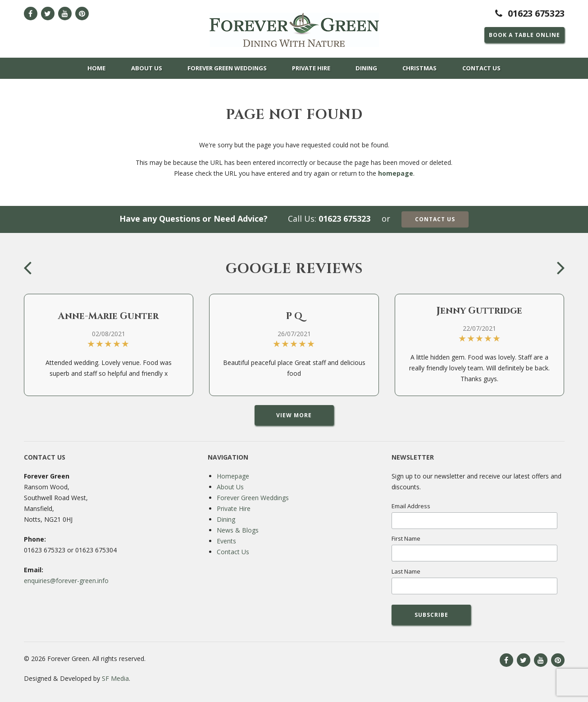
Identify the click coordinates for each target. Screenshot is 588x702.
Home (96, 68)
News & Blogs (238, 530)
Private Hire (311, 68)
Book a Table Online (524, 35)
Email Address (411, 506)
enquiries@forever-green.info (66, 581)
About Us (147, 68)
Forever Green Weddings (227, 68)
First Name (406, 538)
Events (226, 541)
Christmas (419, 68)
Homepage (233, 476)
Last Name (406, 571)
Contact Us (481, 68)
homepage (396, 173)
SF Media (115, 678)
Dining (366, 68)
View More (294, 415)
